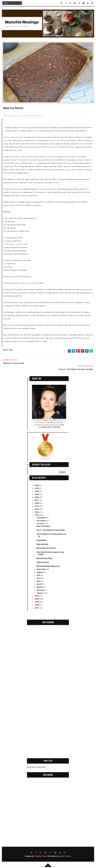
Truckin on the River (43, 561)
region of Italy (46, 157)
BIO (63, 424)
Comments (39, 116)
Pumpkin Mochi (41, 539)
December (42, 517)
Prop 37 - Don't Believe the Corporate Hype (50, 529)
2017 (37, 499)
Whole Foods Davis (42, 543)
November (42, 520)
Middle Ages (51, 147)
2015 (37, 505)
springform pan (28, 283)
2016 (37, 502)
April (39, 583)
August (40, 571)
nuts (35, 163)
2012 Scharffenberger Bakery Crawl (48, 565)
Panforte (7, 137)
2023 (37, 487)
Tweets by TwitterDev (36, 766)
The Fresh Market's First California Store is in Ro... (51, 534)
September (42, 568)
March (40, 586)
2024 (37, 484)
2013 (37, 511)
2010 (37, 598)
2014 (37, 508)
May (39, 580)
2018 (37, 496)
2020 (37, 490)
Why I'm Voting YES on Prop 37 (46, 547)
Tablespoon (10, 244)
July (39, 574)
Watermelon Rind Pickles (44, 557)
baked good (55, 140)
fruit (5, 140)
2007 (37, 607)
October (41, 523)
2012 (37, 514)
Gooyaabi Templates (65, 855)
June (39, 577)
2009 (37, 601)
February (41, 589)
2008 (37, 604)
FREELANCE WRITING (51, 426)
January (41, 592)
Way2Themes (43, 855)
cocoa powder (22, 244)
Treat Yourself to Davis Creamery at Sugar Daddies (50, 552)
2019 (37, 493)
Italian (16, 137)
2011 (37, 595)
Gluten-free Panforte (43, 525)
